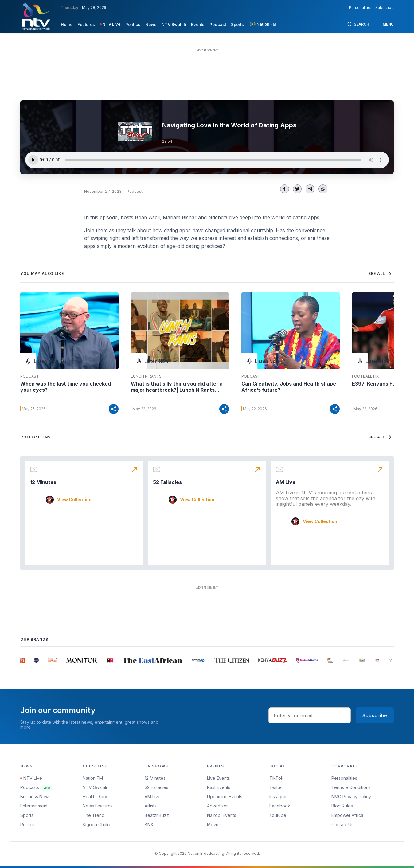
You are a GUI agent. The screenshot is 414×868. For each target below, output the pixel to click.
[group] (23, 660)
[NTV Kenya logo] (36, 17)
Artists (151, 806)
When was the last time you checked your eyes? (66, 387)
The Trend (94, 815)
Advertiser (217, 806)
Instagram (279, 797)
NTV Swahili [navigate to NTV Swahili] (174, 24)
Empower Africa (347, 815)
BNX (149, 824)
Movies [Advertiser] (214, 824)
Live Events (219, 778)
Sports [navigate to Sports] (237, 24)
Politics (27, 824)
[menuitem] (67, 24)
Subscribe (375, 715)
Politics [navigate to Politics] (133, 24)
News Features (98, 806)
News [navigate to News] (151, 24)
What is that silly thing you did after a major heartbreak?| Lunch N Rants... (177, 387)
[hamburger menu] (378, 24)
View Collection (74, 500)
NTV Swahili (95, 787)
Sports (27, 815)
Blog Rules (342, 806)
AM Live (286, 482)
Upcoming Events (225, 797)
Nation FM (93, 778)
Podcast (135, 191)
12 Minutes (43, 482)
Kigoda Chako (97, 824)
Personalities (344, 778)
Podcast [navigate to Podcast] (218, 24)
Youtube (278, 815)
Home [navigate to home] (67, 24)
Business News (35, 797)
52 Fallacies (167, 482)
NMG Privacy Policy (351, 797)
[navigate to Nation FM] (263, 24)
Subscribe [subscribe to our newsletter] (385, 8)
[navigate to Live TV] (110, 24)
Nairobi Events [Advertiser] (222, 815)
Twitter (276, 787)
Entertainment (34, 806)
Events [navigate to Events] (198, 24)
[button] (381, 24)
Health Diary (95, 797)
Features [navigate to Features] (86, 24)
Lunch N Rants (146, 376)
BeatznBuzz (157, 815)
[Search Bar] (358, 24)
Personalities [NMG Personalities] (361, 8)
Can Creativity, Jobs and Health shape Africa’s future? (289, 387)
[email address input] (310, 715)
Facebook (280, 806)
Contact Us (342, 824)
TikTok (276, 778)
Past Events (219, 787)
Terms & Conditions (351, 787)
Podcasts (36, 787)
